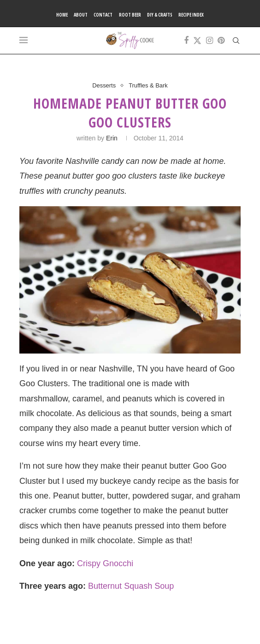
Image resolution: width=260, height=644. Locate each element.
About (81, 15)
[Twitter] (197, 41)
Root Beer (130, 15)
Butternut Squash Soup (131, 586)
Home (62, 15)
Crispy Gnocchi (105, 563)
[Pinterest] (221, 41)
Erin (112, 138)
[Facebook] (186, 41)
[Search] (236, 41)
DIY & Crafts (160, 15)
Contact (103, 15)
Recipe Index (191, 15)
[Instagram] (210, 41)
